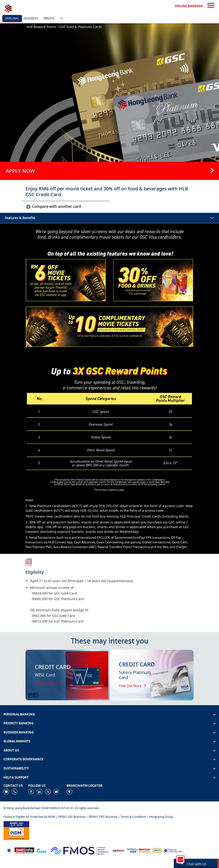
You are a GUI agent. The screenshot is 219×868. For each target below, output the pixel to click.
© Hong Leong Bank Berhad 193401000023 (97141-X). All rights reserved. (51, 808)
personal (12, 18)
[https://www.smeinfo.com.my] (24, 850)
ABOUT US (11, 750)
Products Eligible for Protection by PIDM (29, 817)
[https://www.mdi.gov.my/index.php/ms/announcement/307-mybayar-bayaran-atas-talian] (118, 850)
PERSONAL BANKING (19, 714)
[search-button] (211, 6)
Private (49, 18)
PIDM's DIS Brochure (72, 817)
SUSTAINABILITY (16, 768)
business (31, 18)
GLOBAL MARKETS (17, 741)
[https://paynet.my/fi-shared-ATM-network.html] (157, 850)
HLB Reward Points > (43, 27)
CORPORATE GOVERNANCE (23, 759)
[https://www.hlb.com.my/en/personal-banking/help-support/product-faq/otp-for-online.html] (139, 850)
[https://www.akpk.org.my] (42, 850)
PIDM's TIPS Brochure (103, 817)
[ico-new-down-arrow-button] (60, 19)
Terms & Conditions (133, 817)
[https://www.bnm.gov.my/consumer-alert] (173, 850)
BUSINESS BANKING (19, 732)
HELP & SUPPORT (16, 777)
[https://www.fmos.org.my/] (80, 850)
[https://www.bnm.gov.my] (9, 850)
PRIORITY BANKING (18, 723)
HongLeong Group (161, 817)
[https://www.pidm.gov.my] (16, 830)
